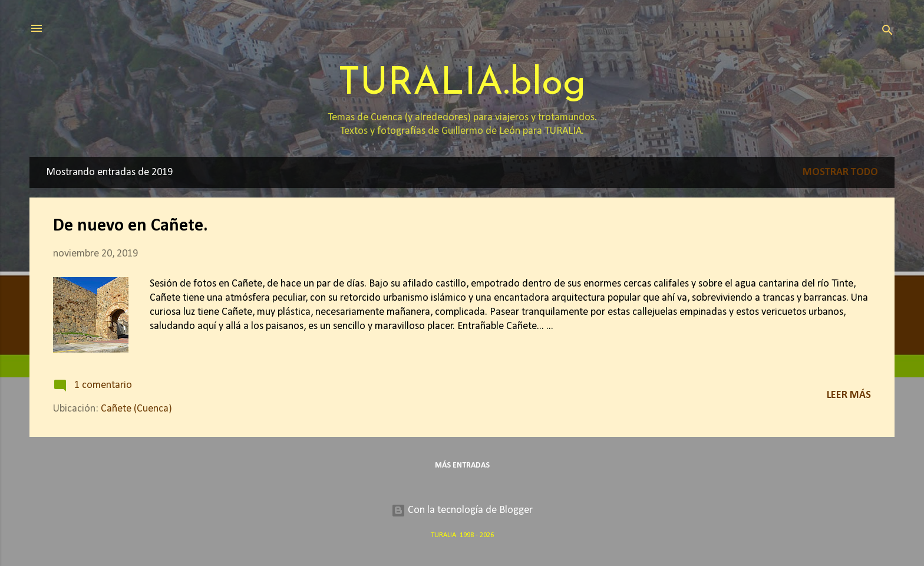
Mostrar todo (840, 172)
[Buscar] (887, 32)
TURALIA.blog (462, 84)
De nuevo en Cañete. (131, 226)
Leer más (849, 395)
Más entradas (462, 465)
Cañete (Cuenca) (136, 409)
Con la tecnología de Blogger (462, 510)
